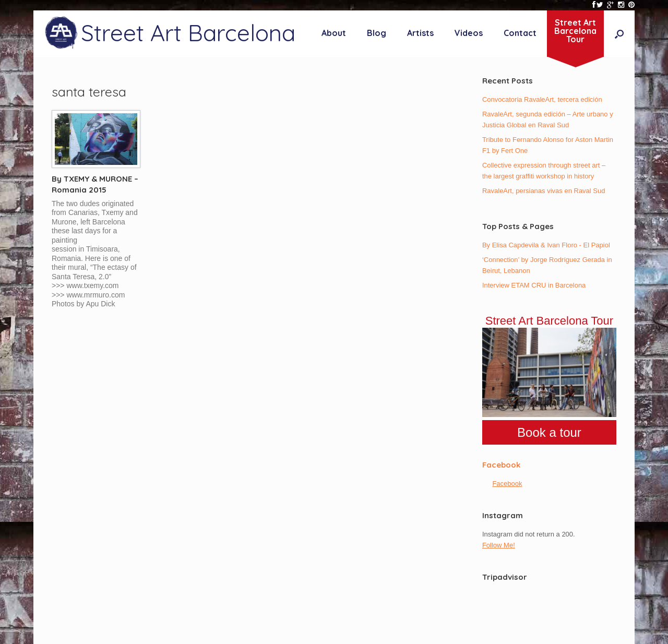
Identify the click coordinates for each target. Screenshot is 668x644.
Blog (377, 33)
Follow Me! (499, 545)
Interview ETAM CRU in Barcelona (534, 285)
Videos (469, 33)
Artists (420, 33)
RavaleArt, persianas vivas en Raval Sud (544, 191)
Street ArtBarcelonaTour (575, 31)
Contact (520, 33)
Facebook (501, 465)
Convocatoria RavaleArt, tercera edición (542, 99)
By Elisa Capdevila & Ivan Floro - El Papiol (546, 245)
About (334, 33)
